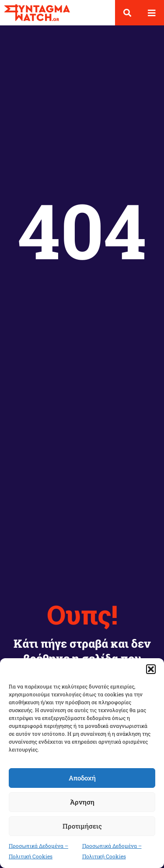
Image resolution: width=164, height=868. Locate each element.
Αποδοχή (82, 778)
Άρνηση (82, 802)
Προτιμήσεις (82, 826)
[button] (151, 669)
